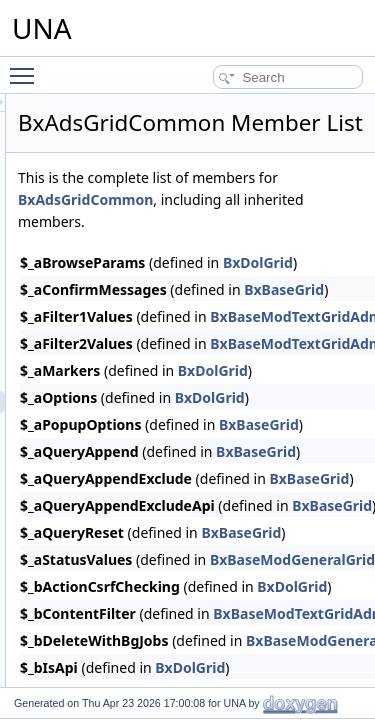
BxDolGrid (326, 398)
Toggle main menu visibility (27, 67)
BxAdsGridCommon (287, 227)
